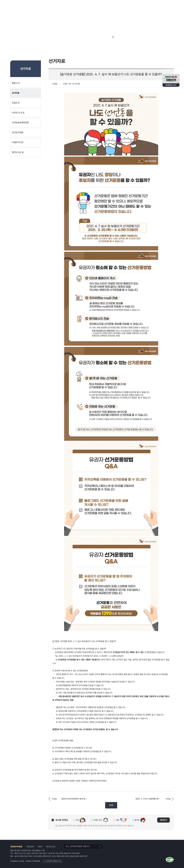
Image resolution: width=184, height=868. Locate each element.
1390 (34, 861)
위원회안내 (96, 9)
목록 (111, 805)
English (161, 3)
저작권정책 (30, 847)
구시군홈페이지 (150, 3)
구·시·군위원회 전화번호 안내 (52, 861)
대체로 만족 (98, 820)
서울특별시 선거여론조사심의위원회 (140, 9)
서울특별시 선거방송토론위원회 (116, 9)
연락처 (40, 847)
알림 (84, 9)
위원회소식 (57, 9)
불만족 (137, 820)
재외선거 (139, 3)
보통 (118, 820)
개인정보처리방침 (16, 847)
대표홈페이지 (129, 3)
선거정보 (71, 9)
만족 (77, 820)
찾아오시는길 (51, 847)
